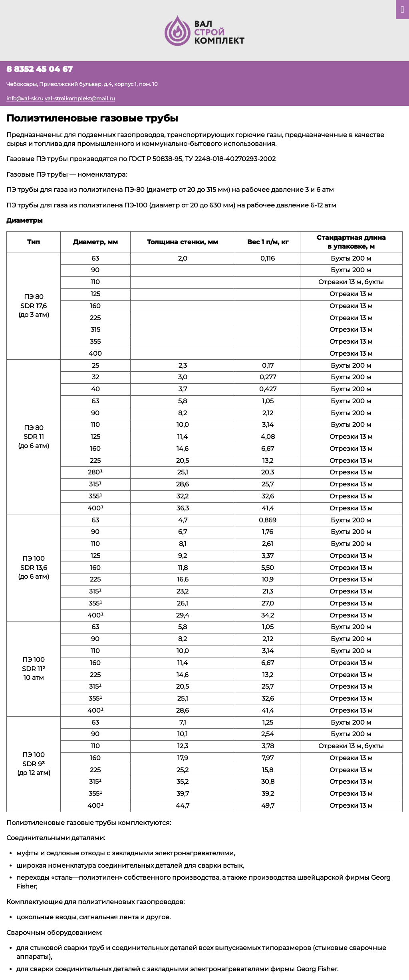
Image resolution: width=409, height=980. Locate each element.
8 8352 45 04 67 (40, 69)
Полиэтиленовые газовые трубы (92, 118)
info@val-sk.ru (25, 98)
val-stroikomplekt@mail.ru (80, 98)
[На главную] (204, 30)
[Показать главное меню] (402, 10)
